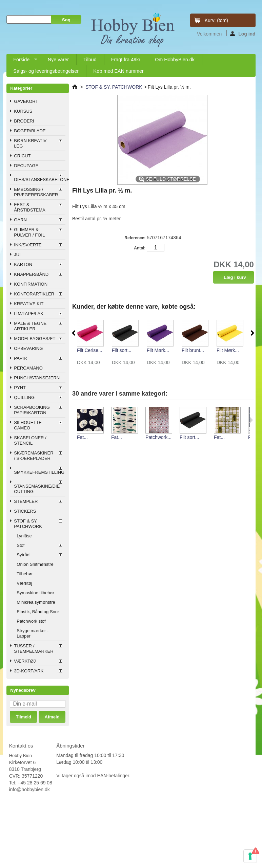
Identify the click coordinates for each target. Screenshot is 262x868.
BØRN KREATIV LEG (30, 143)
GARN (20, 220)
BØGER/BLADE (30, 131)
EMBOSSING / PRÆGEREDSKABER (36, 192)
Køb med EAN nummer (118, 71)
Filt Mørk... (158, 350)
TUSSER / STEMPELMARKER (34, 649)
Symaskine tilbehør (35, 593)
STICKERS (25, 511)
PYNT (20, 388)
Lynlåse (24, 536)
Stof (21, 545)
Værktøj (24, 583)
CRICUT (22, 156)
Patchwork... (158, 437)
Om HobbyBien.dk (175, 60)
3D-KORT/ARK (29, 671)
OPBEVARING (28, 348)
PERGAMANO (28, 368)
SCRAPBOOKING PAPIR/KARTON (32, 410)
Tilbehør (25, 574)
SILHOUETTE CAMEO (28, 425)
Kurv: (216, 20)
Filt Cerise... (90, 350)
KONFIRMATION (31, 284)
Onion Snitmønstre (35, 564)
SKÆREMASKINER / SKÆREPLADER (34, 456)
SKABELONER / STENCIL (30, 440)
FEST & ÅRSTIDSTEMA (29, 207)
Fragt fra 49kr (126, 60)
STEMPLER (26, 501)
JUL (18, 255)
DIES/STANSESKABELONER (40, 180)
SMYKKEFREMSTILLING (39, 472)
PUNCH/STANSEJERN (37, 378)
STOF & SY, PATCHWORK (28, 524)
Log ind (243, 34)
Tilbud (90, 60)
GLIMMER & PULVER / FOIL (29, 232)
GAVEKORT (26, 101)
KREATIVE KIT (29, 304)
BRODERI (24, 121)
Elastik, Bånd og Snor (38, 612)
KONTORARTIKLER (34, 294)
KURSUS (23, 111)
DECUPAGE (26, 166)
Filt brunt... (193, 350)
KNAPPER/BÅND (31, 274)
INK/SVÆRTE (28, 245)
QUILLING (24, 397)
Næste (252, 333)
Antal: (140, 248)
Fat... (82, 437)
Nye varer (58, 60)
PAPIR (20, 358)
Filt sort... (122, 350)
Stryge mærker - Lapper (33, 633)
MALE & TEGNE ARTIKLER (30, 326)
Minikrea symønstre (36, 602)
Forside (22, 61)
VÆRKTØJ (25, 661)
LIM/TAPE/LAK (28, 314)
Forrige (74, 333)
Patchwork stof (31, 621)
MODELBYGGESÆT (35, 339)
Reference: (135, 238)
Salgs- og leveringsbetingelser (46, 71)
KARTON (23, 264)
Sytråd (23, 555)
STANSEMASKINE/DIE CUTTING (37, 489)
